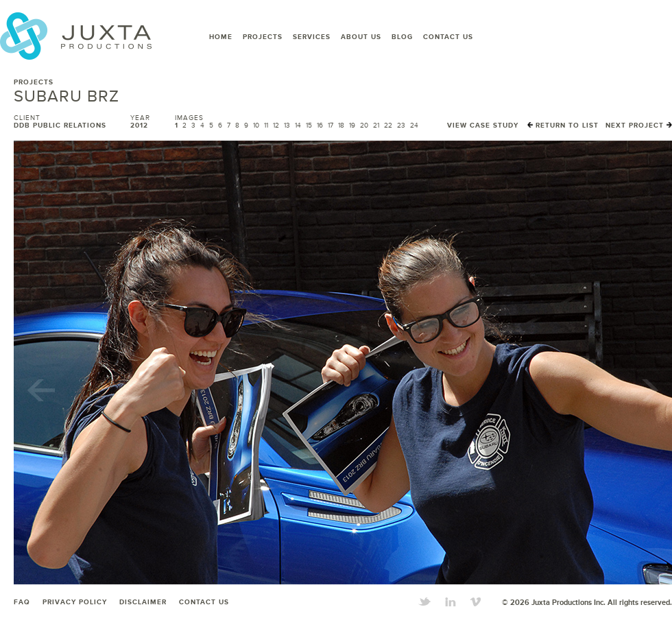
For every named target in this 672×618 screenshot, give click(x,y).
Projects (263, 37)
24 (414, 126)
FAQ (22, 602)
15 (309, 126)
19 (352, 126)
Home (221, 37)
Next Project (639, 126)
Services (312, 37)
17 (331, 126)
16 (320, 126)
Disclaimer (143, 602)
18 (341, 126)
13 (287, 126)
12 (276, 126)
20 (364, 126)
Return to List (563, 126)
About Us (361, 37)
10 (256, 126)
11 (266, 126)
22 (388, 126)
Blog (402, 37)
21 (376, 126)
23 (401, 126)
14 (298, 126)
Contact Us (448, 37)
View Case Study (483, 126)
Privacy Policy (75, 602)
